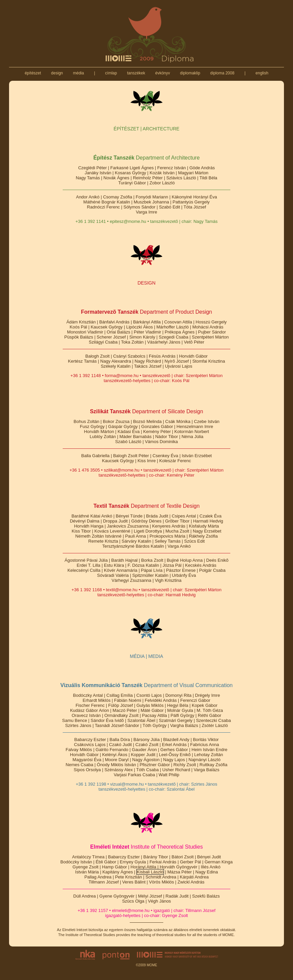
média (78, 73)
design (57, 73)
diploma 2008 (222, 73)
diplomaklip (190, 73)
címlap (111, 73)
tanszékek (136, 73)
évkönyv (163, 73)
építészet (33, 73)
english (262, 73)
